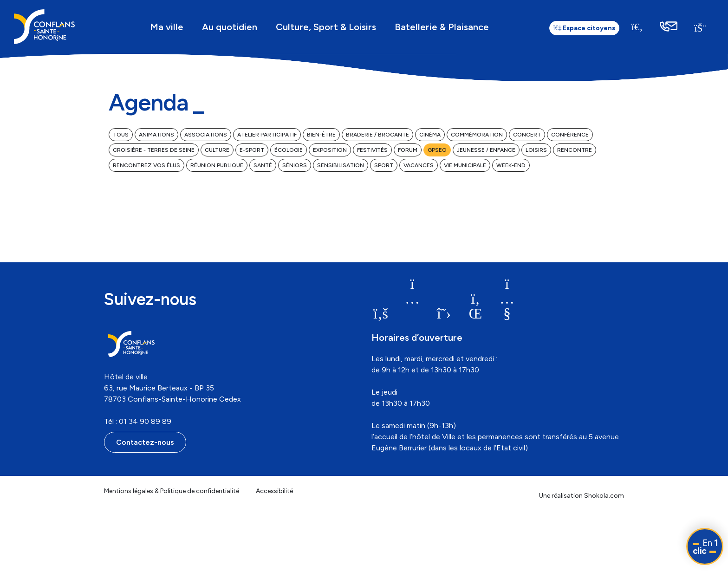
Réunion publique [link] (217, 165)
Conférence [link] (570, 135)
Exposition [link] (330, 150)
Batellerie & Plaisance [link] (442, 27)
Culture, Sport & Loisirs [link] (326, 27)
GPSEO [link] (437, 150)
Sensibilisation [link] (341, 165)
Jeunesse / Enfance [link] (486, 150)
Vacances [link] (419, 165)
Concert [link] (527, 135)
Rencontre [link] (575, 150)
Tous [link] (121, 135)
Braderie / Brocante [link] (377, 135)
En (705, 547)
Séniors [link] (295, 165)
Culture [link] (217, 150)
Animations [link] (156, 135)
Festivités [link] (372, 150)
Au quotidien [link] (230, 27)
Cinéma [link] (430, 135)
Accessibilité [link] (274, 491)
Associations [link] (206, 135)
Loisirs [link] (536, 150)
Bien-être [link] (321, 135)
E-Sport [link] (252, 150)
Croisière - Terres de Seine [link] (154, 150)
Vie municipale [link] (465, 165)
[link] (44, 27)
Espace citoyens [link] (585, 28)
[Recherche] (637, 27)
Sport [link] (384, 165)
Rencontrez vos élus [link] (146, 165)
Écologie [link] (289, 150)
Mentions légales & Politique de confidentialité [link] (172, 491)
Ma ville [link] (167, 27)
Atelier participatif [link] (267, 135)
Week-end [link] (511, 165)
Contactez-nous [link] (145, 442)
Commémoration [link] (477, 135)
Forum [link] (408, 150)
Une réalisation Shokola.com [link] (582, 496)
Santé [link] (263, 165)
